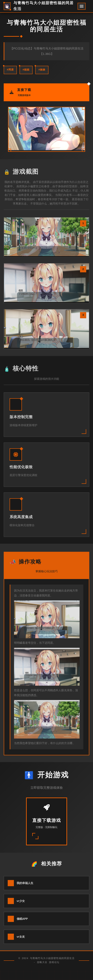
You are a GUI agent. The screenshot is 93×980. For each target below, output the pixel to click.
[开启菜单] (82, 6)
